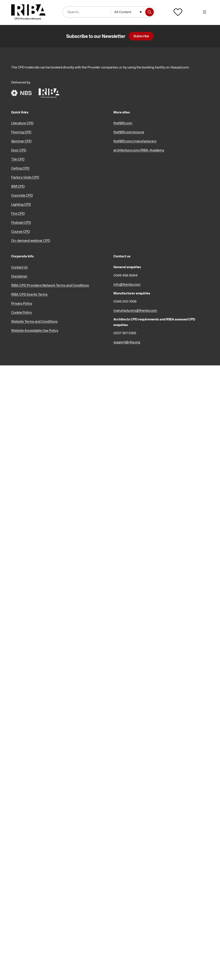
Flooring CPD (21, 132)
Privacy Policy (22, 303)
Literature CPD (22, 123)
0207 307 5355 (125, 333)
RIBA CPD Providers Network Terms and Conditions (50, 285)
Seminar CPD (21, 141)
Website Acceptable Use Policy (35, 330)
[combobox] (128, 12)
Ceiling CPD (20, 168)
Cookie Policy (21, 312)
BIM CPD (18, 186)
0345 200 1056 (125, 301)
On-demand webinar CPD (31, 240)
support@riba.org (127, 342)
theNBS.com (123, 123)
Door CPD (19, 150)
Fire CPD (18, 213)
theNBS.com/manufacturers (135, 141)
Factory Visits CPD (25, 177)
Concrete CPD (22, 195)
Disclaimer (19, 276)
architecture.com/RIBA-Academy (139, 150)
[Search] (150, 12)
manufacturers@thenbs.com (135, 310)
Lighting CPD (21, 204)
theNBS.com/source (129, 132)
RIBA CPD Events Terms (29, 294)
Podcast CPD (21, 222)
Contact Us (19, 267)
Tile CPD (18, 159)
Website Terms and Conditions (34, 321)
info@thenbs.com (127, 284)
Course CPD (21, 231)
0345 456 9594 (125, 275)
